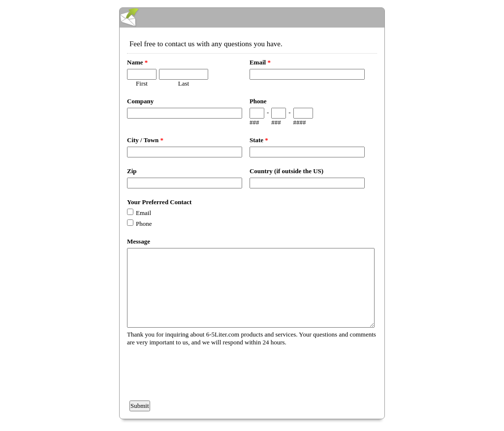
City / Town (145, 140)
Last (184, 83)
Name (137, 62)
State (259, 140)
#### (300, 122)
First (142, 83)
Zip (132, 171)
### (254, 122)
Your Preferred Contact (159, 202)
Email (260, 62)
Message (139, 241)
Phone (258, 101)
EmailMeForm (252, 18)
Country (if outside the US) (286, 171)
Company (140, 101)
